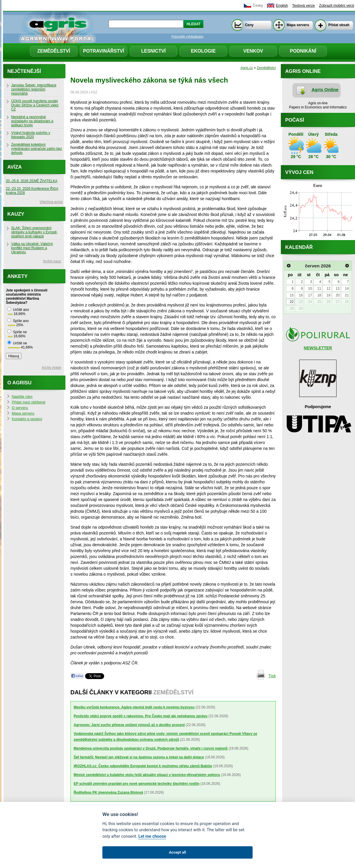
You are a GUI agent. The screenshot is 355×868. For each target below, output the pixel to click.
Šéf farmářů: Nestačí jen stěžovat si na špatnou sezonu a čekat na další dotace (139, 757)
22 (291, 302)
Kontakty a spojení (27, 419)
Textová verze (304, 6)
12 (328, 289)
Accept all (177, 852)
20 (338, 295)
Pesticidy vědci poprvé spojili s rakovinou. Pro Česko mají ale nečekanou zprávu (141, 716)
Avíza (15, 167)
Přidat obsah (339, 25)
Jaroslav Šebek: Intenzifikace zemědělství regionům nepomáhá (34, 89)
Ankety (17, 276)
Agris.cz (246, 68)
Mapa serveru (298, 25)
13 (338, 289)
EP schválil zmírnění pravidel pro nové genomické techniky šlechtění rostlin (137, 784)
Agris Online (325, 89)
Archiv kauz (52, 261)
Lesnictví (153, 51)
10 (310, 289)
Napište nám (22, 397)
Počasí (295, 120)
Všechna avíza (51, 202)
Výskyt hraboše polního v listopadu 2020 (31, 135)
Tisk (272, 676)
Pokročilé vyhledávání (188, 36)
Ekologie (203, 51)
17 (310, 295)
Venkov (253, 51)
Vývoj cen (299, 172)
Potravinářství (104, 51)
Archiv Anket (51, 368)
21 (347, 295)
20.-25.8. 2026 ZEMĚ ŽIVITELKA (32, 181)
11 (319, 289)
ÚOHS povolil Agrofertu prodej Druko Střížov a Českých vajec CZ (35, 105)
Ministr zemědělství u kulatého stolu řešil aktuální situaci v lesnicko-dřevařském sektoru (147, 775)
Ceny (249, 25)
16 (301, 295)
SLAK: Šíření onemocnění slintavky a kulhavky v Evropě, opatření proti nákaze (34, 232)
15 (291, 295)
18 (319, 295)
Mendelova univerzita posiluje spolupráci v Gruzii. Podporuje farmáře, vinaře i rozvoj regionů (151, 748)
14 (347, 289)
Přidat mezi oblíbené (29, 402)
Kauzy (16, 214)
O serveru (20, 408)
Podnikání (303, 51)
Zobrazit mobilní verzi (337, 6)
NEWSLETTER (318, 348)
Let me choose (152, 836)
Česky (258, 6)
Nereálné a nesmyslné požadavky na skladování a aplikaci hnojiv (32, 121)
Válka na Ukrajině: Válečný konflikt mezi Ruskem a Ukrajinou (32, 248)
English (282, 6)
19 (328, 295)
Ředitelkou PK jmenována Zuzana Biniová (108, 792)
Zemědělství (54, 51)
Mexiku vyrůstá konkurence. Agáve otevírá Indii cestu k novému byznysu (134, 707)
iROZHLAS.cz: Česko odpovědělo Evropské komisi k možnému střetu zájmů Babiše (143, 766)
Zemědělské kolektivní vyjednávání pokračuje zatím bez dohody (37, 149)
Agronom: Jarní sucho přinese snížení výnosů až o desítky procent (129, 725)
